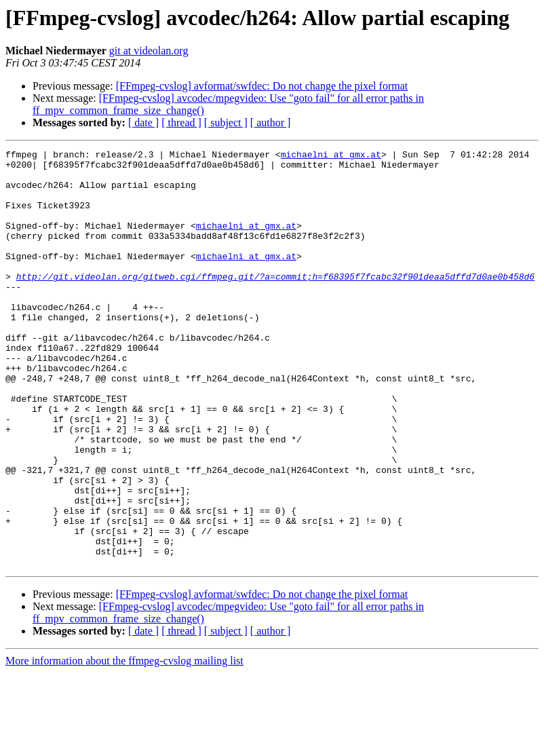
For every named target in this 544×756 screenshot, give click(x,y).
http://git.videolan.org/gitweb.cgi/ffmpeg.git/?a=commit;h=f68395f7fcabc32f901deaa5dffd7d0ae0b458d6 (275, 303)
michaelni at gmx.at (331, 156)
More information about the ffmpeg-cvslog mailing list (124, 744)
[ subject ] (226, 122)
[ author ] (271, 122)
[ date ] (143, 122)
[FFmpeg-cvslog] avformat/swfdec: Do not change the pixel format (262, 86)
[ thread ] (181, 122)
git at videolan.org (149, 51)
